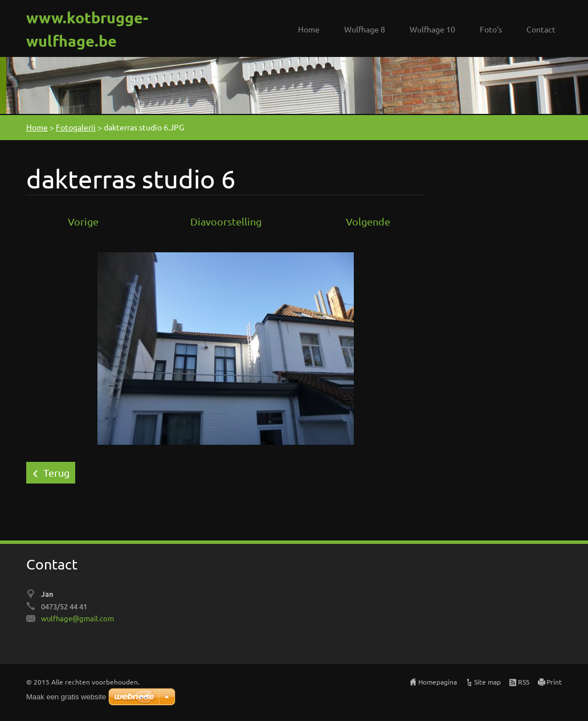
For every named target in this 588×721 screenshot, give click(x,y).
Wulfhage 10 (432, 29)
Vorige (83, 221)
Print (554, 682)
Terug (56, 472)
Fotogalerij (76, 127)
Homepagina (438, 682)
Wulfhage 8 (365, 29)
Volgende (368, 221)
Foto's (491, 29)
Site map (487, 682)
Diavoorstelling (226, 221)
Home (309, 29)
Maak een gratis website (66, 697)
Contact (541, 29)
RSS (524, 682)
